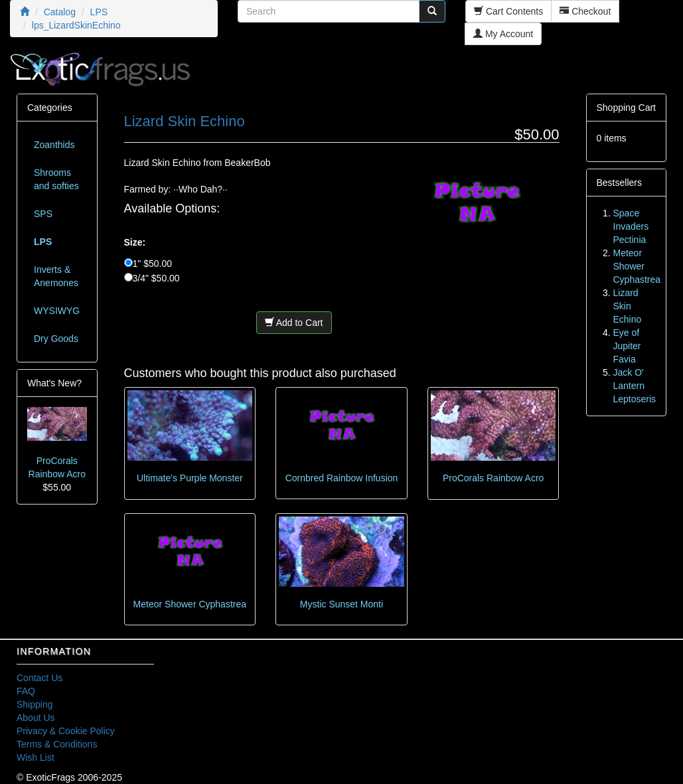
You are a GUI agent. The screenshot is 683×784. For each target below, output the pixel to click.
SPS (43, 214)
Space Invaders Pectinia (631, 226)
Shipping (35, 704)
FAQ (26, 691)
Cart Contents (508, 11)
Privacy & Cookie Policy (66, 731)
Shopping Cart (627, 108)
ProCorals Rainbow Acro (493, 478)
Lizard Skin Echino (628, 306)
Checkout (585, 11)
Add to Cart (294, 323)
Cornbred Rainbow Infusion (342, 478)
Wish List (36, 757)
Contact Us (39, 678)
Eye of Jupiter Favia (627, 346)
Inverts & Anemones (56, 276)
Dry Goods (56, 339)
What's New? (54, 383)
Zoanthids (54, 145)
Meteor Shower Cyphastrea (190, 604)
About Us (36, 718)
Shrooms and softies (56, 179)
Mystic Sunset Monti (341, 604)
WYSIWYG (57, 311)
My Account (503, 34)
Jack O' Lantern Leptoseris (635, 386)
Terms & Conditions (57, 744)
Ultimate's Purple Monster (190, 478)
